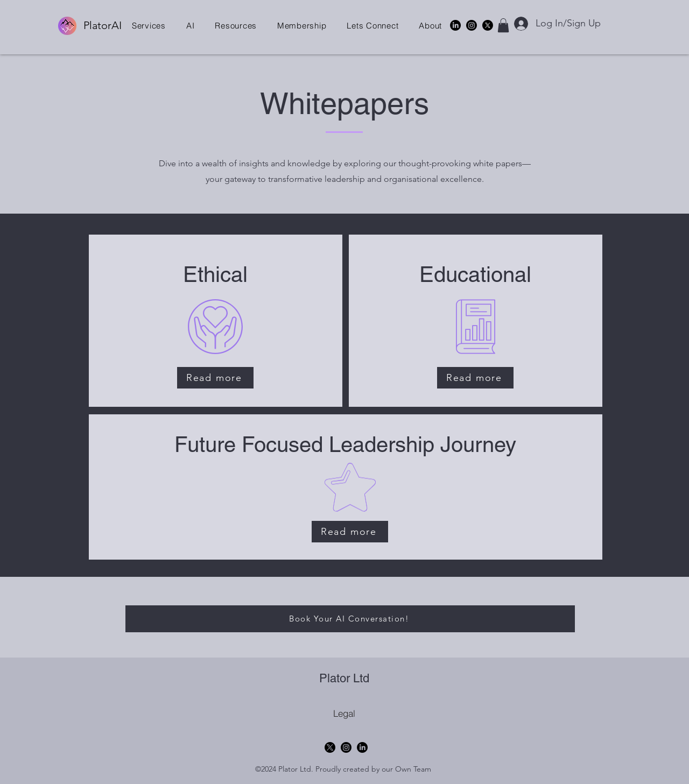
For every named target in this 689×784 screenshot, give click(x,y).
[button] (149, 26)
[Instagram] (472, 25)
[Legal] (344, 714)
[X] (488, 25)
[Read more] (215, 378)
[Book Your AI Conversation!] (350, 619)
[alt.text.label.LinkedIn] (455, 25)
